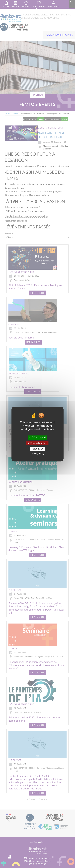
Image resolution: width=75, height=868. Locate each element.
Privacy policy (38, 454)
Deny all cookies (38, 443)
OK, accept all (37, 437)
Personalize (38, 449)
